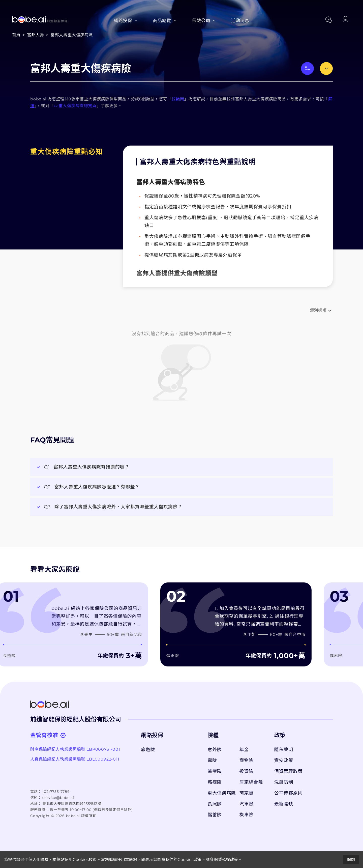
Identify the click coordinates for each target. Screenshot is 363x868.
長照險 (215, 804)
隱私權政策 (228, 860)
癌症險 (215, 782)
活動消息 (240, 21)
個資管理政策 (289, 771)
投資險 (247, 771)
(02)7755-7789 (56, 792)
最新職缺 (284, 804)
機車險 (247, 815)
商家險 (247, 793)
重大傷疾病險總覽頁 (75, 106)
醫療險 (215, 771)
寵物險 (247, 761)
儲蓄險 (215, 815)
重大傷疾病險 (221, 793)
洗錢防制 (284, 782)
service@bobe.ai (58, 798)
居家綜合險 (251, 782)
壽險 (212, 761)
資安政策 (284, 761)
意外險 (215, 750)
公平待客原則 (289, 793)
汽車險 (247, 804)
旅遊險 (148, 750)
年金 (244, 750)
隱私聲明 (284, 750)
